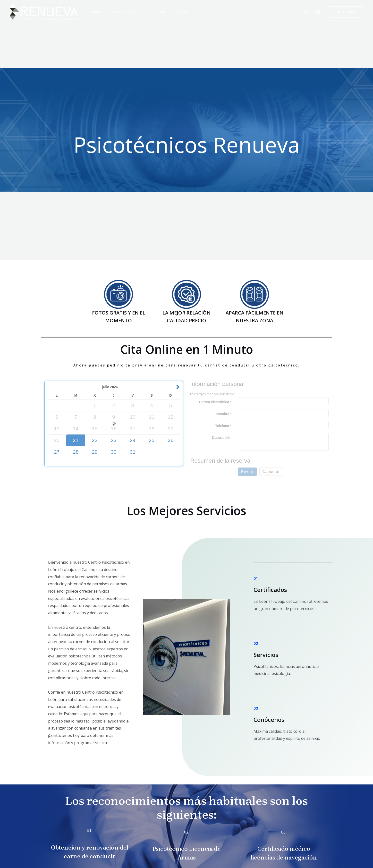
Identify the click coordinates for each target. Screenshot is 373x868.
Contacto (178, 12)
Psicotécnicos (121, 12)
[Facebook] (318, 12)
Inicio (94, 12)
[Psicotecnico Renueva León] (44, 11)
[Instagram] (307, 12)
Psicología (152, 12)
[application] (133, 12)
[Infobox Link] (89, 846)
